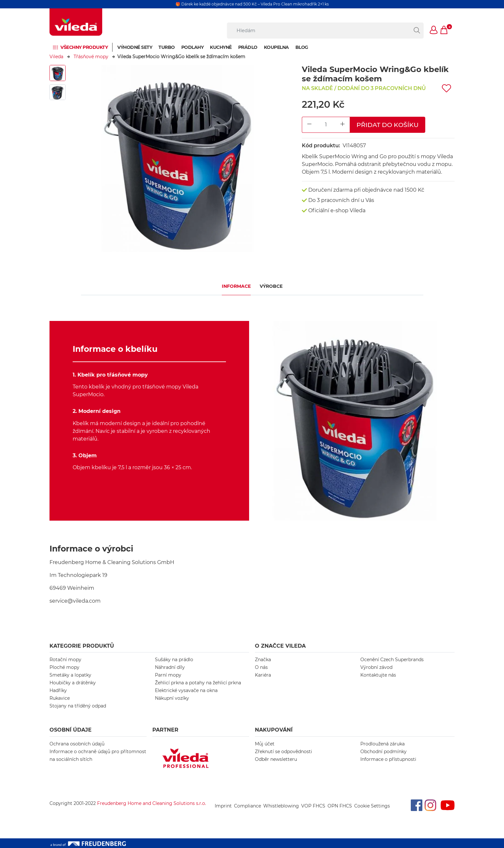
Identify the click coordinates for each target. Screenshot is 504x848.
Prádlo (248, 47)
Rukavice (60, 698)
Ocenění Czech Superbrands (392, 660)
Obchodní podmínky (383, 752)
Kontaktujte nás (378, 675)
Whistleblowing (281, 806)
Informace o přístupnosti (388, 759)
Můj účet (265, 744)
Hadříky (58, 690)
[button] (434, 31)
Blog (302, 47)
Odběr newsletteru (276, 759)
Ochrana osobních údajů (77, 744)
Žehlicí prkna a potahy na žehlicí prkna (198, 683)
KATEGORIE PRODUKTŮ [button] (82, 646)
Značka (263, 660)
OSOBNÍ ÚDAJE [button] (71, 730)
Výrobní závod (376, 667)
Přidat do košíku (387, 125)
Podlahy (193, 47)
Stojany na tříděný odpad (78, 706)
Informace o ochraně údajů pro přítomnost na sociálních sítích (98, 755)
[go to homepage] (76, 22)
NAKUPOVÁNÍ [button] (274, 730)
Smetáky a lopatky (70, 675)
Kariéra (263, 675)
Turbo (167, 47)
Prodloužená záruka (382, 744)
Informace (236, 286)
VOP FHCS (313, 806)
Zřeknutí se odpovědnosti (283, 752)
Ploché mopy (64, 667)
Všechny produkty (84, 47)
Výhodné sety (135, 47)
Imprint (223, 806)
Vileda (56, 57)
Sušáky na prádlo (174, 660)
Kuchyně (221, 47)
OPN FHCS (340, 806)
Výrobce (271, 286)
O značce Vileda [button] (280, 646)
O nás (261, 667)
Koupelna (276, 47)
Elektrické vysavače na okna (186, 690)
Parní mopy (168, 675)
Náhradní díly (170, 667)
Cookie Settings (372, 806)
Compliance (248, 806)
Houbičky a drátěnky (73, 683)
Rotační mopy (65, 660)
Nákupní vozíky (172, 698)
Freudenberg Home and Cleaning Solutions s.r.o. (152, 803)
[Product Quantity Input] (326, 125)
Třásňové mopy (91, 57)
